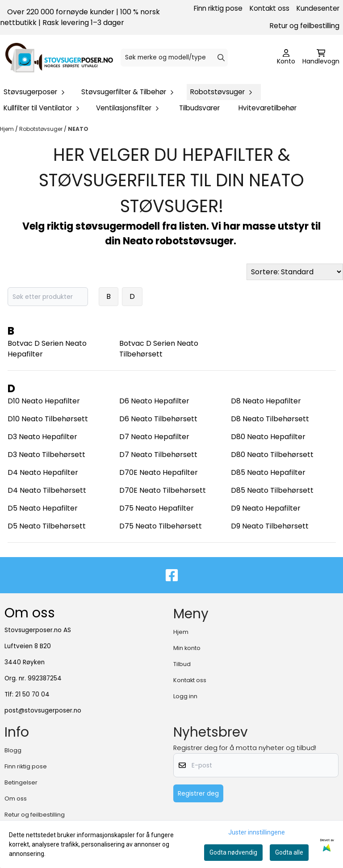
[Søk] (174, 58)
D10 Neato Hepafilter (44, 401)
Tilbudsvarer (199, 108)
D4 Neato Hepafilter (43, 472)
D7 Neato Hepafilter (154, 437)
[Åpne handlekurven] (321, 58)
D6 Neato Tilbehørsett (158, 419)
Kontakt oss (270, 8)
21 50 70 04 (32, 694)
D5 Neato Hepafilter (43, 508)
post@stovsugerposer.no (43, 711)
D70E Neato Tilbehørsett (163, 490)
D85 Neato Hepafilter (268, 472)
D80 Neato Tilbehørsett (272, 455)
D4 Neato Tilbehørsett (47, 490)
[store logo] (59, 58)
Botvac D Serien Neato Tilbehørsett (159, 349)
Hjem (8, 129)
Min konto (187, 648)
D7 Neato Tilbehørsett (158, 455)
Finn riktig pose (218, 8)
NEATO (78, 129)
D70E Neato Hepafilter (159, 472)
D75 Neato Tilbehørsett (161, 526)
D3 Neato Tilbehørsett (46, 455)
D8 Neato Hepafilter (266, 401)
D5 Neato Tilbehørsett (47, 526)
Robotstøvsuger (42, 129)
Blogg (13, 750)
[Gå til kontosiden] (286, 58)
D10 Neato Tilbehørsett (48, 419)
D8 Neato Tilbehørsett (270, 419)
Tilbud (182, 664)
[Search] (221, 58)
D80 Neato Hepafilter (268, 437)
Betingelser (21, 782)
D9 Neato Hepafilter (266, 508)
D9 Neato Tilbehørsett (270, 526)
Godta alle (289, 852)
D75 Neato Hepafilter (157, 508)
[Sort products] (295, 272)
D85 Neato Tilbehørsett (272, 490)
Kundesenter (318, 8)
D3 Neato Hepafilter (42, 437)
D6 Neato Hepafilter (154, 401)
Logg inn (185, 696)
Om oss (16, 799)
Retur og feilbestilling (305, 26)
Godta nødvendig (233, 852)
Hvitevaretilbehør (268, 108)
